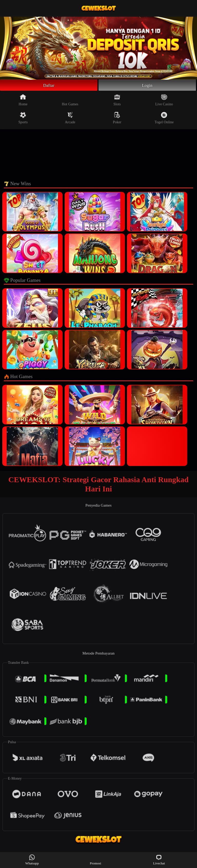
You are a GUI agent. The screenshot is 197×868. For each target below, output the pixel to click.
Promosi (95, 860)
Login (147, 86)
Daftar (49, 86)
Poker (117, 119)
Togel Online (164, 119)
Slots (117, 101)
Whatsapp (32, 860)
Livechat (159, 860)
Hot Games (70, 101)
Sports (23, 119)
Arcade (70, 119)
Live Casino (164, 101)
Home (23, 101)
